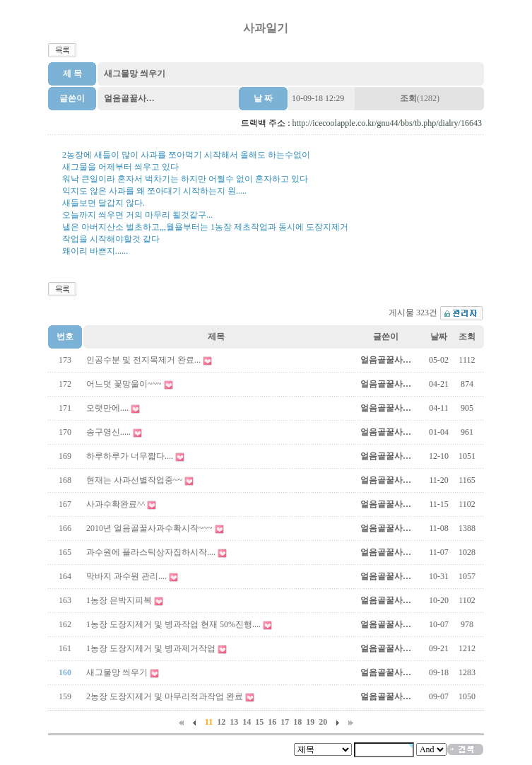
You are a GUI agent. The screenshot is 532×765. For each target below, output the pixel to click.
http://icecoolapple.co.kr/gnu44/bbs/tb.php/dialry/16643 (387, 123)
